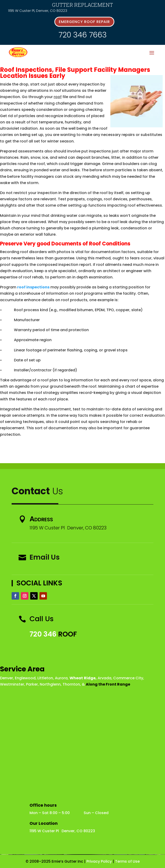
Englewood (25, 678)
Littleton (45, 678)
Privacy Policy (99, 861)
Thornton (71, 684)
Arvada (104, 678)
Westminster (12, 684)
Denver (7, 678)
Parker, (32, 684)
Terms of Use (127, 861)
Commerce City (128, 678)
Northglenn (50, 684)
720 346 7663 (83, 35)
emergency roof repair (84, 22)
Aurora (61, 678)
